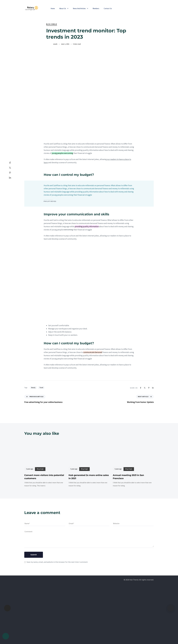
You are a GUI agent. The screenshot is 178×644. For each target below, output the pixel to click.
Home (53, 8)
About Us (64, 8)
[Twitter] (12, 168)
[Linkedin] (12, 178)
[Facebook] (12, 163)
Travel (41, 388)
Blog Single (52, 24)
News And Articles (80, 8)
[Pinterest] (12, 173)
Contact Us (108, 8)
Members (96, 8)
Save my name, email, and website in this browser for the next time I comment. (57, 562)
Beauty (33, 388)
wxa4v (55, 44)
